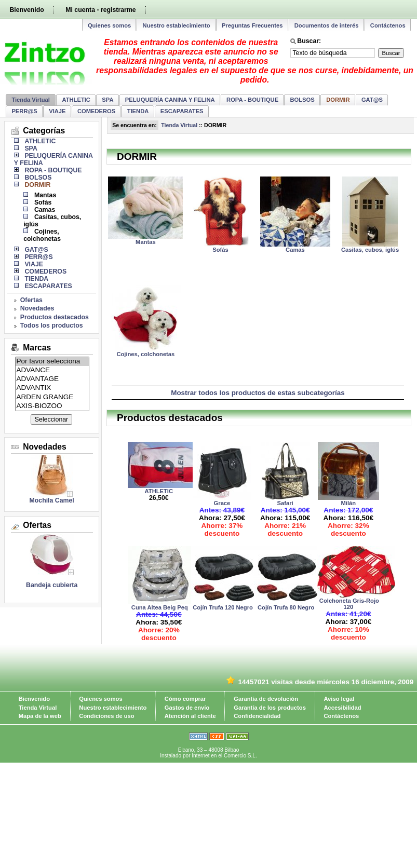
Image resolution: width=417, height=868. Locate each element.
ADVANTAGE (52, 379)
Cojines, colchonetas (42, 235)
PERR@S (24, 111)
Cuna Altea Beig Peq (159, 607)
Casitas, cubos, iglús (370, 250)
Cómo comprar (185, 699)
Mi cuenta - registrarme (100, 10)
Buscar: (309, 41)
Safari (285, 503)
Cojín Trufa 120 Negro (222, 607)
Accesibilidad (342, 708)
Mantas (45, 195)
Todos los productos (52, 325)
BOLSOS (302, 100)
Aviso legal (339, 699)
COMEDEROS (96, 111)
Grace (222, 503)
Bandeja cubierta (52, 585)
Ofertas (31, 300)
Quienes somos (109, 25)
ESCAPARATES (182, 111)
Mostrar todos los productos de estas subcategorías (258, 393)
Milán (349, 503)
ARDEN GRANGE (52, 397)
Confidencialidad (257, 716)
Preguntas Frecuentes (252, 25)
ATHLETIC (76, 100)
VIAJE (57, 111)
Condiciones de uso (106, 716)
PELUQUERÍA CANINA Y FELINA (170, 100)
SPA (107, 100)
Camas (45, 210)
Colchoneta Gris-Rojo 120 (348, 604)
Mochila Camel (52, 500)
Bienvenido (26, 10)
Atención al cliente (190, 716)
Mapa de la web (40, 716)
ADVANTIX (52, 388)
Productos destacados (55, 317)
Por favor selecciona (52, 362)
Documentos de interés (327, 25)
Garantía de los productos (270, 708)
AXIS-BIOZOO (52, 406)
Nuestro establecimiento (177, 25)
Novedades (37, 308)
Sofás (43, 202)
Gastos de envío (187, 708)
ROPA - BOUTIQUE (252, 100)
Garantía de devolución (266, 699)
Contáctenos (388, 25)
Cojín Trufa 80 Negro (285, 607)
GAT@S (372, 100)
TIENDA (138, 111)
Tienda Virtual (31, 100)
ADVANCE (52, 370)
